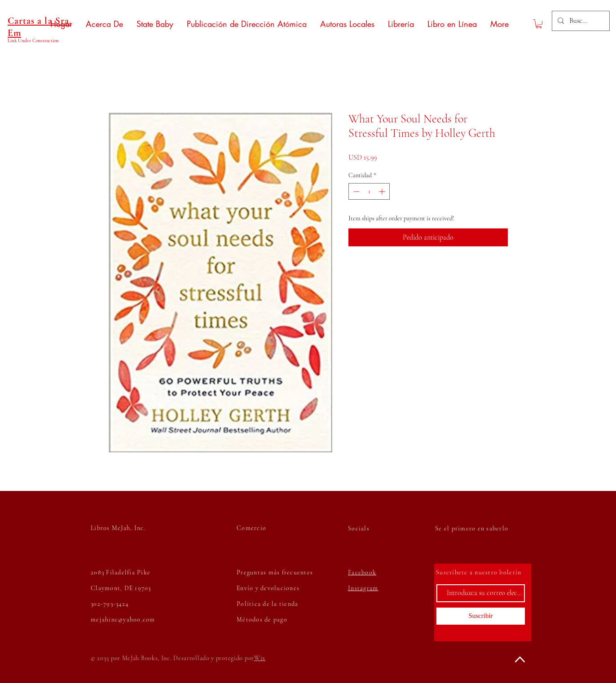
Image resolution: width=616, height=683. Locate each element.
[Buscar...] (580, 21)
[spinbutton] (369, 191)
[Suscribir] (481, 616)
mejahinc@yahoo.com (123, 620)
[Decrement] (355, 191)
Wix (260, 658)
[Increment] (383, 191)
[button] (539, 24)
